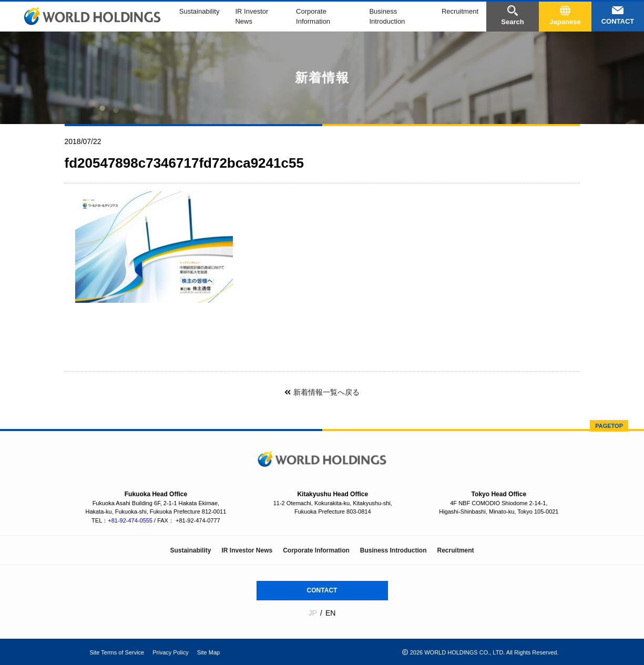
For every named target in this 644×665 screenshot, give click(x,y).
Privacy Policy (170, 652)
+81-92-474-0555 (130, 520)
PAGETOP (609, 426)
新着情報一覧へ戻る (322, 392)
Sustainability (200, 11)
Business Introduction (393, 550)
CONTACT (322, 590)
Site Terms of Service (117, 652)
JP (313, 613)
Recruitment (460, 11)
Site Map (208, 652)
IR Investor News (247, 550)
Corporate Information (316, 550)
